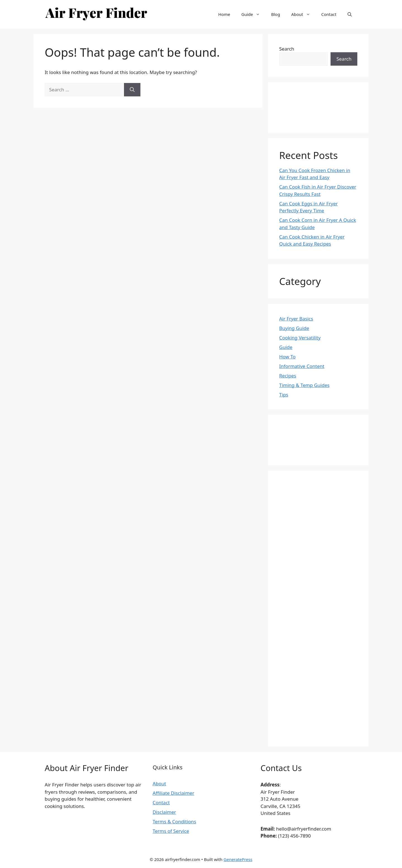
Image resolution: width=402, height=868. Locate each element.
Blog (276, 14)
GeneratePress (238, 859)
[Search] (132, 90)
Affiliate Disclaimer (174, 793)
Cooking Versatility (300, 338)
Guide (253, 14)
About (303, 14)
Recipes (288, 376)
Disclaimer (164, 812)
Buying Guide (294, 328)
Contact (329, 14)
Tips (284, 395)
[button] (350, 14)
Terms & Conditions (174, 821)
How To (287, 357)
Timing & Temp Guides (304, 385)
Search (287, 49)
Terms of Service (171, 831)
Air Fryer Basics (296, 319)
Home (224, 14)
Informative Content (302, 366)
